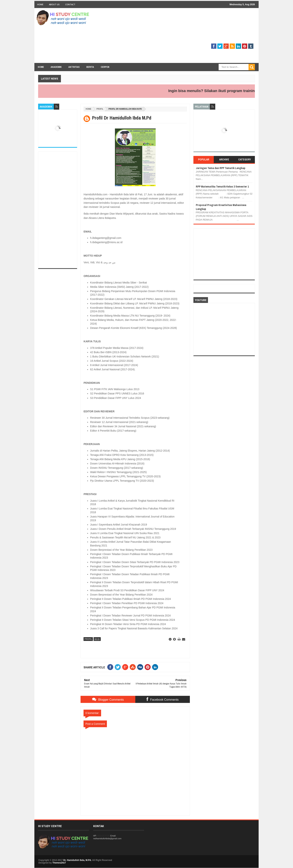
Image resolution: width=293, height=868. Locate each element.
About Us (54, 4)
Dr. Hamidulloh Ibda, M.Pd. (77, 860)
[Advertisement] (187, 37)
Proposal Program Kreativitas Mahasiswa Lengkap (221, 207)
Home (40, 4)
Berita (90, 67)
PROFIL (100, 109)
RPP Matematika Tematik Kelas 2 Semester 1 (222, 186)
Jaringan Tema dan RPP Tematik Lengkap (221, 168)
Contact (70, 4)
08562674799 (103, 836)
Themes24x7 (59, 863)
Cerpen (105, 67)
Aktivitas (74, 67)
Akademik (56, 67)
